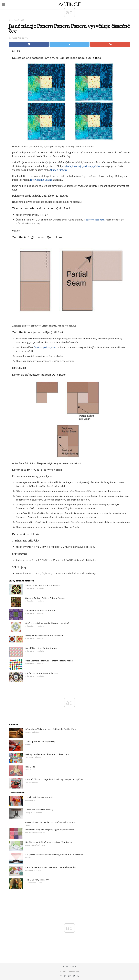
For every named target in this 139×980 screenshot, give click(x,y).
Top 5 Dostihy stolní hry (37, 880)
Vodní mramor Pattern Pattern (40, 610)
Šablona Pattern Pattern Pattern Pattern (45, 598)
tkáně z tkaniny (59, 170)
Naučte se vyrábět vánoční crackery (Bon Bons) (49, 842)
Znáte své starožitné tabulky (39, 810)
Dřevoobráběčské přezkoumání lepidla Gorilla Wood (51, 729)
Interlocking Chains (41, 180)
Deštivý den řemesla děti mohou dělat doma (47, 754)
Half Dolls (30, 767)
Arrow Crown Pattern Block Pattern (43, 585)
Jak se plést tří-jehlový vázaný (40, 742)
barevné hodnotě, (95, 220)
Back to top (69, 967)
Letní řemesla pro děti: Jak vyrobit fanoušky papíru (50, 867)
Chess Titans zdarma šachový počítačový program (50, 822)
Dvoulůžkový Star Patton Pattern (41, 648)
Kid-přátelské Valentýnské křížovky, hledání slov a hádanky (54, 855)
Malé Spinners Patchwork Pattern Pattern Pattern (49, 661)
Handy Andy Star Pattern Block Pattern (44, 636)
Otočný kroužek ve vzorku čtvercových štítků (47, 623)
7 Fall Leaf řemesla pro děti (39, 797)
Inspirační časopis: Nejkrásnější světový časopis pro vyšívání (54, 779)
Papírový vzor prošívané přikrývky (41, 673)
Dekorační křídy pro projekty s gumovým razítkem (50, 830)
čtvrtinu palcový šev (45, 347)
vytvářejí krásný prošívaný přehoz (82, 166)
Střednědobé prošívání (18, 20)
